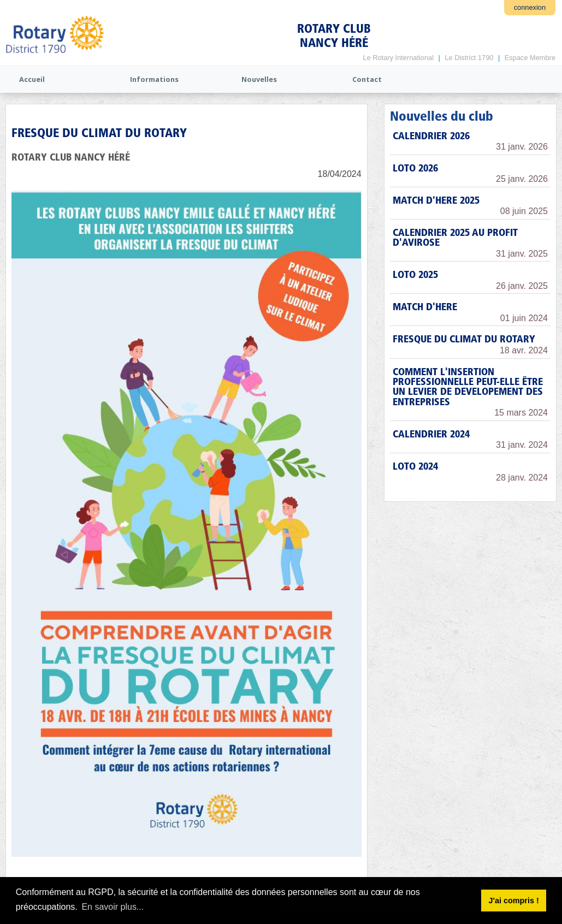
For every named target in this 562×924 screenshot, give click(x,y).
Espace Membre (530, 58)
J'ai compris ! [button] (513, 901)
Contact (367, 79)
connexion (530, 7)
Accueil (32, 79)
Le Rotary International (398, 58)
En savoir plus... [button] (113, 907)
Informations (154, 79)
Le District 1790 (469, 58)
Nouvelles (259, 79)
